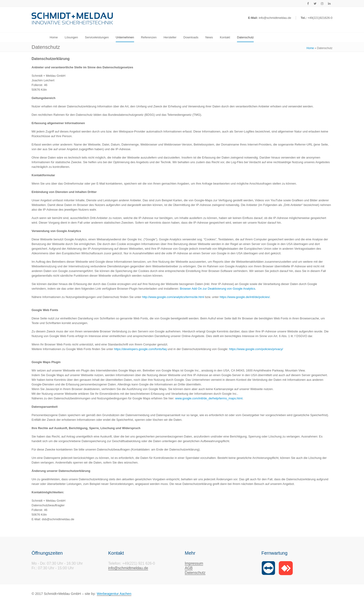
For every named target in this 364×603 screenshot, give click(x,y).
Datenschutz (195, 573)
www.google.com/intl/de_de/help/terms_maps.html (209, 398)
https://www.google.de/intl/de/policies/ (245, 297)
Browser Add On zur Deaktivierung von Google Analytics (218, 289)
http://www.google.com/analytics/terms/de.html (173, 297)
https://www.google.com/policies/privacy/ (256, 349)
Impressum (194, 563)
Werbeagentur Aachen (114, 594)
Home (310, 48)
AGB (189, 568)
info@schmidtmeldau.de (128, 568)
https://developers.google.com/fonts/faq (140, 349)
